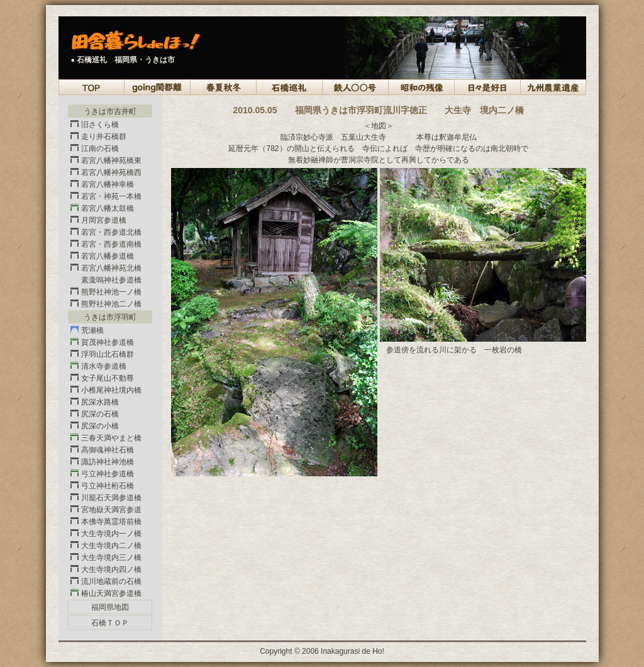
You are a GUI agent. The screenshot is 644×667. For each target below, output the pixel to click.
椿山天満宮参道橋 (111, 593)
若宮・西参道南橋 (111, 244)
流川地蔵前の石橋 (111, 581)
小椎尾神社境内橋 (111, 390)
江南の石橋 (100, 149)
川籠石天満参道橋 (111, 498)
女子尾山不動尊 (108, 378)
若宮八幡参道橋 (108, 256)
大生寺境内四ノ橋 (111, 569)
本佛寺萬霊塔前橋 (111, 522)
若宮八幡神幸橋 (108, 184)
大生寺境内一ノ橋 (111, 534)
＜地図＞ (379, 126)
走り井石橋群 (104, 137)
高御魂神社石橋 (108, 450)
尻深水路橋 (100, 402)
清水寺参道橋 (104, 366)
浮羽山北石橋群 (108, 354)
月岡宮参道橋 (104, 220)
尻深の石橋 (100, 414)
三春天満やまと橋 (111, 438)
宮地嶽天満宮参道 (111, 510)
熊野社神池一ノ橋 (111, 292)
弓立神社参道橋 (108, 474)
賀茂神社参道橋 (108, 342)
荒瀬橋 (92, 330)
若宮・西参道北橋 (111, 232)
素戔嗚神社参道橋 (111, 280)
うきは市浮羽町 (110, 317)
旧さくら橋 (100, 125)
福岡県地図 (110, 607)
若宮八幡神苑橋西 (111, 172)
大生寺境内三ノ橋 (111, 558)
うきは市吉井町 (110, 111)
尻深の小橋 (100, 426)
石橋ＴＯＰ (110, 623)
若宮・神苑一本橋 (111, 196)
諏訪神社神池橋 (108, 462)
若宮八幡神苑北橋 (111, 268)
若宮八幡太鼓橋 (108, 208)
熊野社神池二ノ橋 (111, 304)
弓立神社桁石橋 (108, 486)
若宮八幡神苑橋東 (111, 160)
